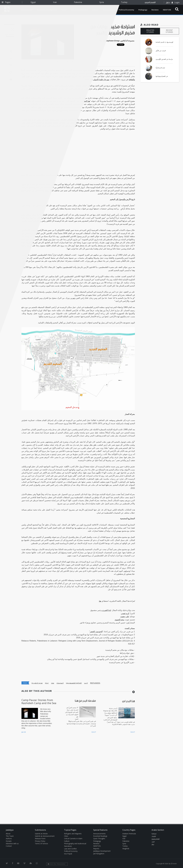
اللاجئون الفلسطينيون (74, 683)
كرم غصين (125, 613)
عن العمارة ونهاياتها (162, 76)
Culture (67, 841)
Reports (96, 849)
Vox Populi (68, 854)
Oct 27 (94, 732)
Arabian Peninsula (129, 834)
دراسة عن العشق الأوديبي (164, 59)
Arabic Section (158, 830)
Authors (9, 838)
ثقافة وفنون (156, 839)
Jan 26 (24, 732)
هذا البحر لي (85, 101)
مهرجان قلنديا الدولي (101, 80)
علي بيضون (125, 616)
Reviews (155, 10)
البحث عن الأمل (161, 51)
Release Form (40, 838)
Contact (9, 846)
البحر (86, 683)
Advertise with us (12, 844)
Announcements (99, 834)
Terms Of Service (41, 844)
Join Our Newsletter (57, 864)
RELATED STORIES (150, 31)
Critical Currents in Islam (73, 838)
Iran (55, 2)
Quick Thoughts (99, 838)
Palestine (78, 2)
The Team (10, 836)
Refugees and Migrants (73, 834)
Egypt (33, 2)
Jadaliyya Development (102, 851)
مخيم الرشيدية (37, 683)
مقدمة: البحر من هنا (85, 701)
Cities (66, 836)
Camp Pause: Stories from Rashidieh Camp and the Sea (39, 701)
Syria (102, 2)
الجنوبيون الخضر (96, 632)
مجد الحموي (120, 620)
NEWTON (167, 10)
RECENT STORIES (169, 31)
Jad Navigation (99, 854)
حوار (153, 845)
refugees (95, 683)
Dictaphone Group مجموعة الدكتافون (119, 41)
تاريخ (153, 842)
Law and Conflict (70, 849)
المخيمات (60, 683)
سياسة (154, 834)
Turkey (124, 2)
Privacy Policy (40, 841)
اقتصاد (154, 836)
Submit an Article (41, 834)
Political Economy (126, 10)
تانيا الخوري (106, 610)
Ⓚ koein (174, 864)
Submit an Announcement (45, 836)
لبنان (47, 683)
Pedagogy (143, 10)
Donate (9, 841)
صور (53, 683)
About (8, 834)
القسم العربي (150, 2)
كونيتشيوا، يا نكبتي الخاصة (164, 42)
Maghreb (126, 849)
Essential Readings (100, 836)
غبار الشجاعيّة (160, 68)
